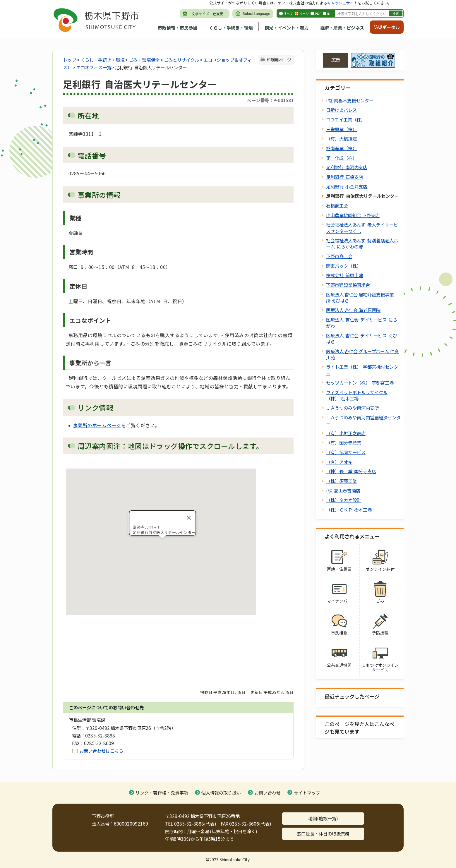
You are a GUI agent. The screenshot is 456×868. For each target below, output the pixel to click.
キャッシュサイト (342, 3)
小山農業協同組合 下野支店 (353, 215)
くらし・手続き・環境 (231, 28)
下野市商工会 (339, 256)
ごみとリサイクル (181, 60)
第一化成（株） (341, 158)
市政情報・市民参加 (178, 28)
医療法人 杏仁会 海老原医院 (353, 310)
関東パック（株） (344, 266)
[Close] (189, 518)
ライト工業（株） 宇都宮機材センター (362, 370)
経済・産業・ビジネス (342, 28)
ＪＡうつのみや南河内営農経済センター (363, 420)
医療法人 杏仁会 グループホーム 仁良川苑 (362, 354)
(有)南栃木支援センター (350, 100)
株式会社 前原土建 (344, 275)
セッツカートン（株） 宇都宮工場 (360, 382)
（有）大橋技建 (341, 138)
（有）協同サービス (346, 452)
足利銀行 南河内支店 (347, 167)
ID (329, 13)
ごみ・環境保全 (144, 60)
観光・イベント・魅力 (287, 28)
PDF (318, 13)
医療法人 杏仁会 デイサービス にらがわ (362, 323)
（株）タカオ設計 (344, 500)
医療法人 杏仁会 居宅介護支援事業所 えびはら (360, 297)
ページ (304, 13)
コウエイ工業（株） (346, 119)
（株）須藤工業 (341, 481)
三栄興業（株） (341, 129)
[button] (162, 544)
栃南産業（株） (341, 148)
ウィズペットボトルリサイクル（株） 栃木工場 (357, 395)
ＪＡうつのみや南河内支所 (352, 408)
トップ (70, 60)
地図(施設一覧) (323, 818)
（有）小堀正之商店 (346, 433)
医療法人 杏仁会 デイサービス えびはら (362, 338)
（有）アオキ (339, 462)
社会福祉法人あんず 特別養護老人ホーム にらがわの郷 (362, 243)
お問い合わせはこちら (101, 751)
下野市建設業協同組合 (348, 285)
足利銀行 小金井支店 (347, 186)
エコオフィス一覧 (94, 67)
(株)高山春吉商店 (343, 490)
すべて (288, 13)
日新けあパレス (341, 110)
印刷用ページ (279, 60)
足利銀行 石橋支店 (344, 177)
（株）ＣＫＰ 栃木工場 (349, 510)
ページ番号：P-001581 (270, 100)
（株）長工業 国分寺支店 (351, 471)
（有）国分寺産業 (344, 442)
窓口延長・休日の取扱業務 (323, 833)
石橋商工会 (337, 205)
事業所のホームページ (97, 425)
